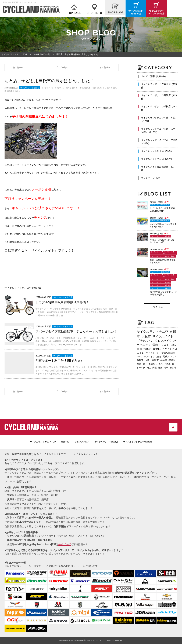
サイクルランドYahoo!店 (106, 442)
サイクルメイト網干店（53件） (157, 151)
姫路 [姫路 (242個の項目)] (159, 357)
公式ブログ (65, 544)
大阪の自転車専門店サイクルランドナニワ (90, 640)
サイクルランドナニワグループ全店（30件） (159, 142)
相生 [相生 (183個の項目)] (149, 368)
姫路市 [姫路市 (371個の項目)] (147, 349)
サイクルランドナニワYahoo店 (138, 442)
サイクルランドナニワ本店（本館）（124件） (159, 119)
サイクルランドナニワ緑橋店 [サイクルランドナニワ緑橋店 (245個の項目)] (160, 353)
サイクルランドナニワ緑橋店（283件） (159, 108)
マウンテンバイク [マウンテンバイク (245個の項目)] (146, 357)
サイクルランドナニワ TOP (43, 442)
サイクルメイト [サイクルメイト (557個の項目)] (163, 336)
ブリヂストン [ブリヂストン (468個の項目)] (145, 341)
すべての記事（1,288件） (154, 76)
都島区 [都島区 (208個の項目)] (172, 360)
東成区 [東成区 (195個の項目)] (152, 364)
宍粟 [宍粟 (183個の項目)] (155, 368)
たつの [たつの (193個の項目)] (159, 364)
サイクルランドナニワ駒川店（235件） (159, 86)
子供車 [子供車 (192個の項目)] (167, 364)
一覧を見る (157, 307)
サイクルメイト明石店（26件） (157, 159)
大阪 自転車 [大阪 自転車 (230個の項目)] (152, 360)
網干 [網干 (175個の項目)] (166, 368)
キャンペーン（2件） (152, 178)
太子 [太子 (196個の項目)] (145, 364)
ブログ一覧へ (62, 68)
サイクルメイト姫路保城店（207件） (158, 168)
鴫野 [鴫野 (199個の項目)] (139, 364)
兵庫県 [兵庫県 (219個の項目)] (164, 360)
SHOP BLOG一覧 (41, 54)
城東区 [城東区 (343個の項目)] (157, 349)
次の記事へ (105, 68)
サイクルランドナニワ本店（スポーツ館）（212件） (159, 131)
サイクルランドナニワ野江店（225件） (159, 97)
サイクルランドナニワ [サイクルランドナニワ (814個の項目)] (152, 332)
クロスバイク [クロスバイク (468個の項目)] (163, 341)
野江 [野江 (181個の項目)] (160, 368)
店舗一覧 (65, 442)
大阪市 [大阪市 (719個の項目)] (146, 336)
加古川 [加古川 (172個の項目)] (173, 368)
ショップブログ (82, 442)
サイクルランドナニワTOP (14, 54)
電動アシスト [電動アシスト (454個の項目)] (161, 345)
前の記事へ (18, 68)
